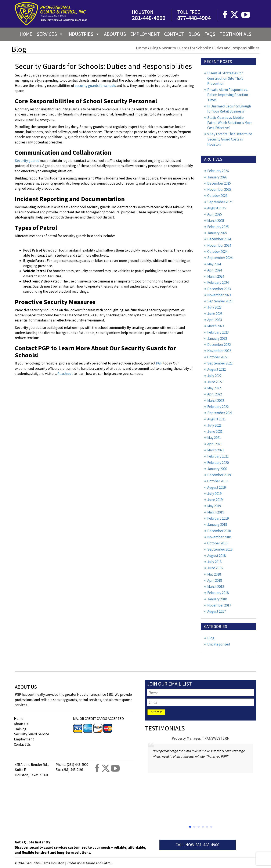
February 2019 (218, 518)
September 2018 (220, 549)
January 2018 (217, 599)
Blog (194, 34)
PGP (159, 363)
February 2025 (218, 227)
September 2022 (220, 363)
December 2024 (219, 239)
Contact (174, 34)
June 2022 (215, 382)
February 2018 (218, 593)
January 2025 (217, 233)
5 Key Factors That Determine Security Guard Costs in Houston (230, 139)
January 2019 (217, 524)
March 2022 (216, 401)
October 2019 (217, 481)
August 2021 (216, 419)
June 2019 (215, 500)
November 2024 (219, 245)
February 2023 (218, 332)
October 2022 (217, 357)
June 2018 (215, 568)
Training (20, 729)
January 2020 (217, 469)
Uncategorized (219, 644)
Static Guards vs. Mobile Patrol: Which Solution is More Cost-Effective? (230, 123)
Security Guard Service (32, 734)
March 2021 (216, 450)
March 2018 (216, 587)
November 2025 (219, 189)
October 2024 (217, 252)
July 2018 (214, 562)
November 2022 (219, 351)
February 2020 (218, 463)
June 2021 (215, 431)
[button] (190, 827)
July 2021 (214, 425)
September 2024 (220, 258)
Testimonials (235, 34)
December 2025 (219, 183)
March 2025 (216, 221)
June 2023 (215, 314)
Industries (84, 34)
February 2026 (218, 171)
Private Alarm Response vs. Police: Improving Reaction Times (228, 95)
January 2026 (217, 177)
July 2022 (214, 376)
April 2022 (215, 394)
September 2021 (220, 413)
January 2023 (217, 338)
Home (26, 34)
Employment (145, 34)
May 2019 (214, 506)
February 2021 (218, 456)
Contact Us (22, 744)
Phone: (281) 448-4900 (72, 765)
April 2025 (215, 214)
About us (115, 34)
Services (50, 34)
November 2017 (219, 605)
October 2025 (217, 196)
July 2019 (214, 494)
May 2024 (214, 264)
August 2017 (216, 611)
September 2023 (220, 301)
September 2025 (220, 202)
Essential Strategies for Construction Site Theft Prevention (225, 78)
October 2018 (217, 543)
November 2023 (219, 295)
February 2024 (218, 282)
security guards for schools (95, 86)
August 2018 (216, 556)
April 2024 (215, 270)
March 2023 (216, 326)
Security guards (27, 161)
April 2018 (215, 580)
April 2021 (215, 444)
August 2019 (216, 487)
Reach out (65, 374)
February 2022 (218, 407)
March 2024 (216, 276)
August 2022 (216, 369)
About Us (21, 724)
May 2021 (214, 438)
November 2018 (219, 537)
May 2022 (214, 388)
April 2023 (215, 320)
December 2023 (219, 289)
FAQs (210, 34)
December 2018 (219, 531)
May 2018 (214, 574)
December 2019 (219, 475)
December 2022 (219, 345)
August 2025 (216, 208)
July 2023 (214, 307)
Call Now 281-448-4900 (197, 845)
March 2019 (216, 512)
